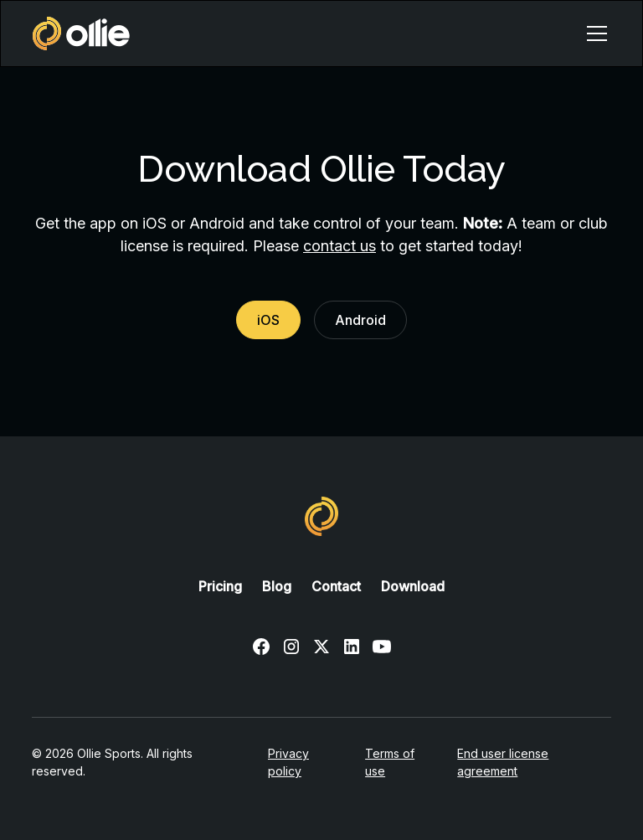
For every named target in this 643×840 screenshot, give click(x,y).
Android (360, 320)
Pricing (220, 586)
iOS (268, 320)
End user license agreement (503, 762)
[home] (81, 33)
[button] (594, 33)
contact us (340, 246)
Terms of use (390, 762)
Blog (277, 586)
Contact (336, 586)
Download (413, 586)
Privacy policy (288, 762)
